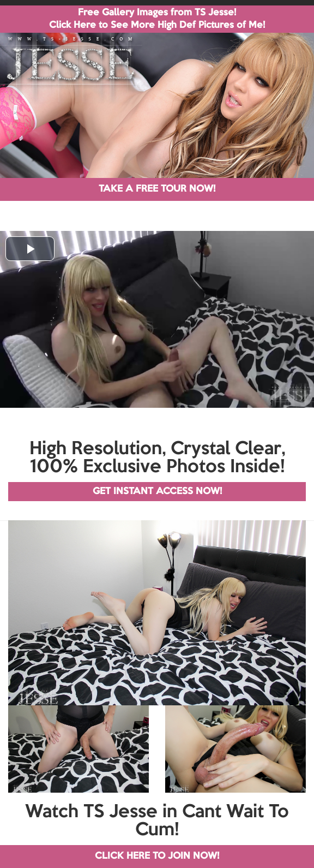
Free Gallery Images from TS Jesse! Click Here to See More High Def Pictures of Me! (157, 19)
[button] (30, 249)
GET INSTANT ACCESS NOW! (157, 492)
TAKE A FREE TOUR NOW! (157, 189)
